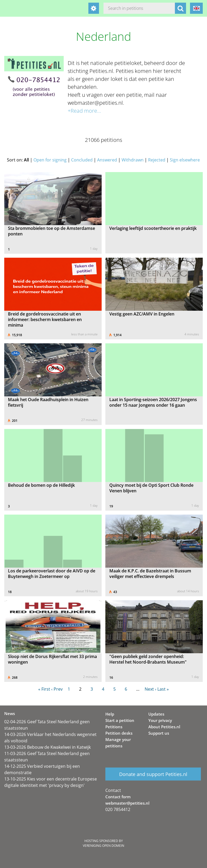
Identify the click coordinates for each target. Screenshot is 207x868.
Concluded (82, 160)
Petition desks (119, 733)
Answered (107, 160)
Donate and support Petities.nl (153, 774)
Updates (156, 714)
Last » (163, 689)
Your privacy (160, 720)
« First (44, 689)
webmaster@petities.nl (127, 803)
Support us (159, 733)
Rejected (157, 160)
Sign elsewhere (185, 160)
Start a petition (120, 720)
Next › (150, 689)
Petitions (114, 727)
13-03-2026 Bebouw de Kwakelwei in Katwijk (48, 747)
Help (110, 714)
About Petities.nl (164, 727)
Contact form (118, 797)
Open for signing (50, 160)
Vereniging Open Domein (103, 846)
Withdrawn (133, 160)
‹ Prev (57, 689)
